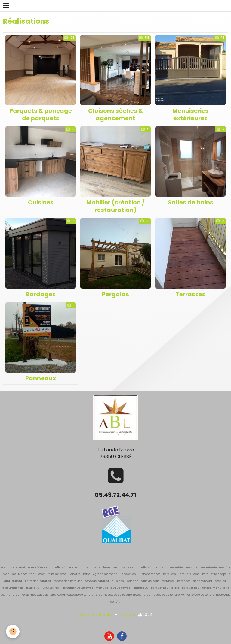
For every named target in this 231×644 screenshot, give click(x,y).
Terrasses (191, 294)
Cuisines (41, 203)
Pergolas (115, 294)
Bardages (41, 294)
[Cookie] (13, 632)
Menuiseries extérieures (190, 115)
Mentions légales (96, 615)
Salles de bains (191, 203)
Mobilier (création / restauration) (115, 206)
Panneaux (41, 378)
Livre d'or (128, 615)
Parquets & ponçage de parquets (41, 115)
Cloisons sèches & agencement (116, 115)
